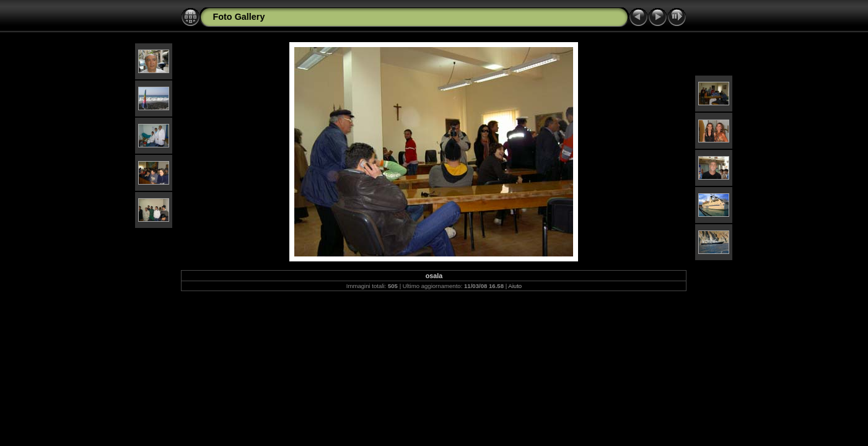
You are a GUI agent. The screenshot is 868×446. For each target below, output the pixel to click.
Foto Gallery (239, 17)
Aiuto (515, 286)
